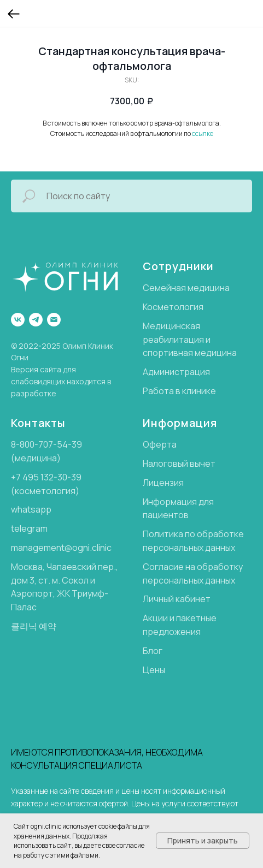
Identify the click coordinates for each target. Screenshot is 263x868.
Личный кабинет (177, 599)
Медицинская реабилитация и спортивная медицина (190, 340)
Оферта (160, 444)
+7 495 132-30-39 (46, 477)
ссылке (203, 133)
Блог (153, 651)
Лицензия (163, 483)
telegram (29, 528)
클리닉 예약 (34, 626)
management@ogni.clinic (61, 548)
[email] (54, 320)
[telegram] (36, 320)
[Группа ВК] (18, 320)
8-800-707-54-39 (46, 444)
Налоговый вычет (179, 463)
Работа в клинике (179, 391)
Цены (154, 670)
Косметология (173, 307)
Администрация (176, 372)
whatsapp (31, 509)
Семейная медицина (186, 288)
